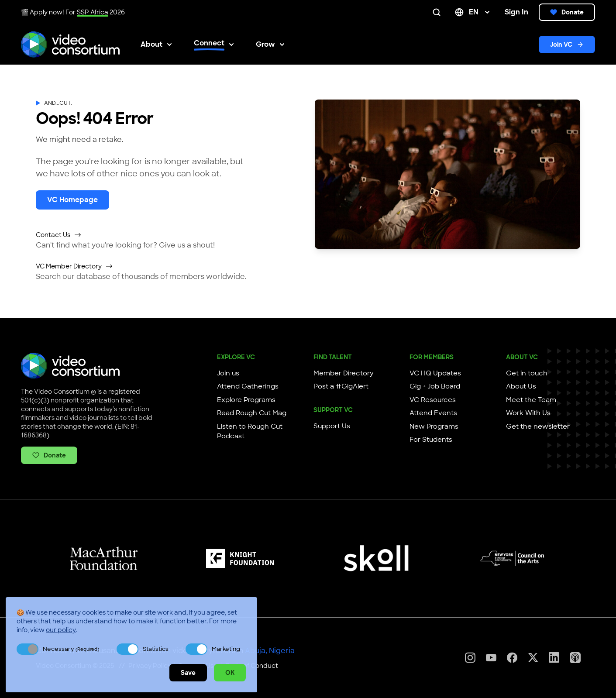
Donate (567, 12)
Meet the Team (531, 400)
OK (230, 673)
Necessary (71, 649)
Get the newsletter (538, 426)
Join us (228, 373)
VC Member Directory (74, 266)
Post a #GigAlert (341, 386)
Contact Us (59, 235)
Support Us (332, 426)
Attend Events (433, 413)
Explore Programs (246, 400)
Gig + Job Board (435, 386)
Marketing (226, 649)
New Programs (434, 426)
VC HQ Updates (435, 373)
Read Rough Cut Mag (252, 413)
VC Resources (433, 400)
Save (188, 673)
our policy (61, 630)
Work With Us (528, 413)
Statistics (156, 649)
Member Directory (344, 373)
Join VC (567, 45)
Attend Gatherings (248, 386)
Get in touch (527, 373)
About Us (521, 386)
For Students (431, 440)
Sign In (516, 12)
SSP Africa (93, 12)
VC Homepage (72, 200)
